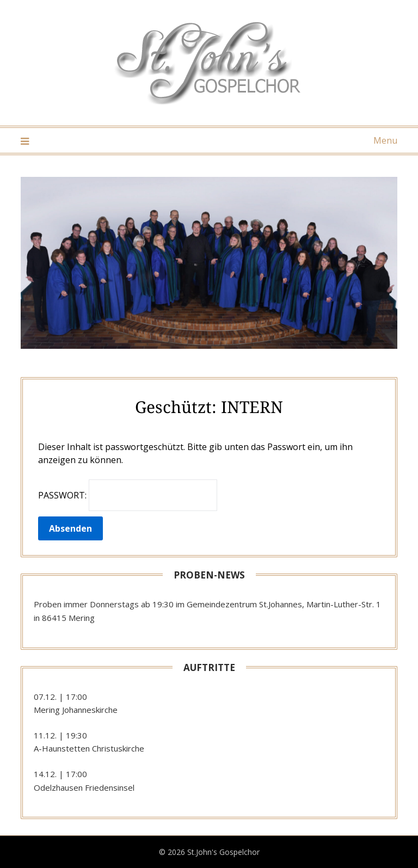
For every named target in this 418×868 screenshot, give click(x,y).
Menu (385, 140)
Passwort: (128, 495)
